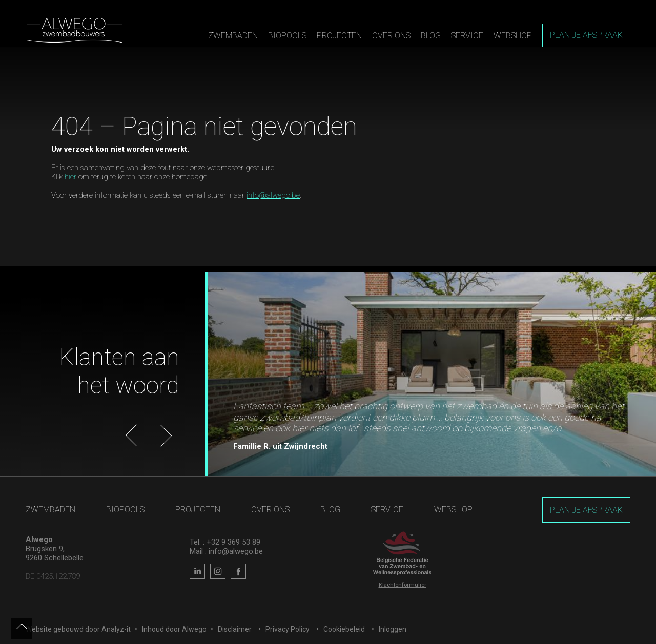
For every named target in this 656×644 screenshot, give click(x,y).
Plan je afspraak (586, 35)
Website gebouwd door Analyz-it (79, 629)
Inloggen (393, 629)
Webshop (513, 36)
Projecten (339, 36)
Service (467, 36)
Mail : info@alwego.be (226, 551)
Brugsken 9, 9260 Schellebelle (55, 553)
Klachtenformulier (403, 585)
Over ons (391, 36)
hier (70, 177)
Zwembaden (233, 36)
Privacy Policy (288, 629)
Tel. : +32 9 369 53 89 (225, 542)
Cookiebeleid (344, 629)
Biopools (287, 36)
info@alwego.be (273, 195)
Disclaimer (235, 629)
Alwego (194, 629)
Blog (431, 36)
